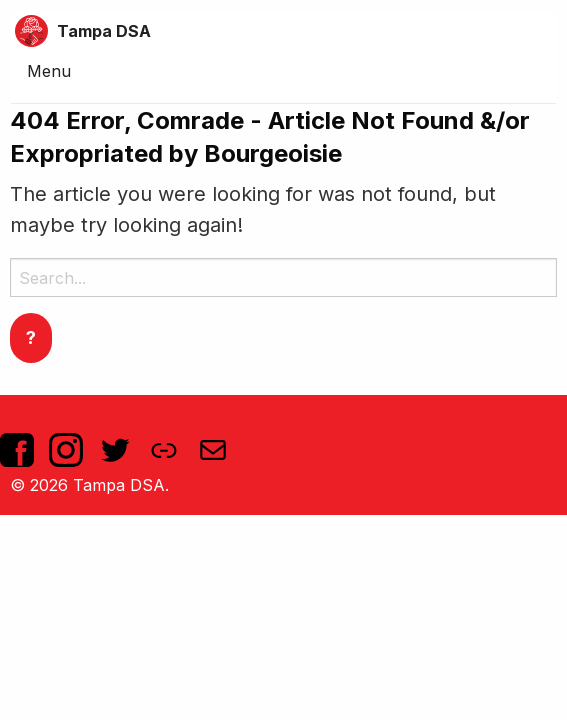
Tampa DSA (104, 31)
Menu (49, 71)
